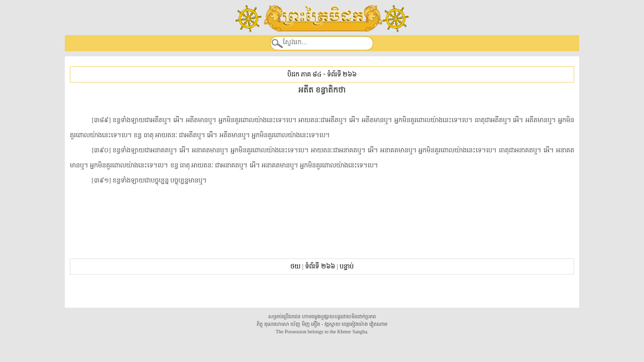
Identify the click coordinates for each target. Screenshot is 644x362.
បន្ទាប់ (347, 266)
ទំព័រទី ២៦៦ (342, 74)
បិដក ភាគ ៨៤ (304, 74)
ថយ (295, 266)
